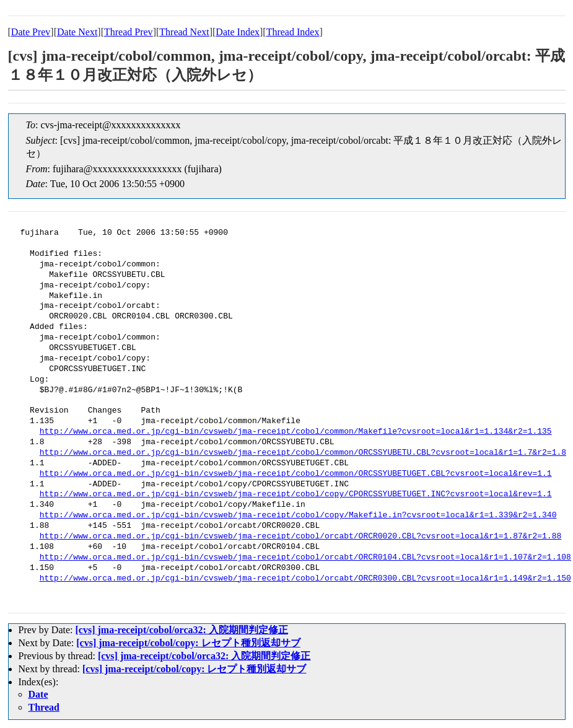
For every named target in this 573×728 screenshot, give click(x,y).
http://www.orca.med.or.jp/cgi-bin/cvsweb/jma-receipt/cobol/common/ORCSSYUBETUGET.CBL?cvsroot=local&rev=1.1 (296, 474)
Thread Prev (129, 32)
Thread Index (293, 32)
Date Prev (31, 32)
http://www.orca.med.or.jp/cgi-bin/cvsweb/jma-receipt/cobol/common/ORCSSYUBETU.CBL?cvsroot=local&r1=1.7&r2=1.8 (303, 453)
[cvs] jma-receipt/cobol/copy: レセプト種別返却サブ (188, 643)
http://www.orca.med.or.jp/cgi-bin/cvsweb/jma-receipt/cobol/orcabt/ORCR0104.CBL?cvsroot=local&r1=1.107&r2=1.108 (305, 558)
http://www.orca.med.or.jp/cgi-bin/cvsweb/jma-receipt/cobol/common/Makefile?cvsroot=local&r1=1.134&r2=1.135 (296, 432)
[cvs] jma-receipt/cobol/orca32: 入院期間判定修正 (181, 630)
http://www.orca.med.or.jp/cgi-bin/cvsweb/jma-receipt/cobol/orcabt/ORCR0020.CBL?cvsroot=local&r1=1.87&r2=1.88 (300, 537)
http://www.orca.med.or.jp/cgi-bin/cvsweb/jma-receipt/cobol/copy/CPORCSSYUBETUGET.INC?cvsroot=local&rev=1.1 (296, 494)
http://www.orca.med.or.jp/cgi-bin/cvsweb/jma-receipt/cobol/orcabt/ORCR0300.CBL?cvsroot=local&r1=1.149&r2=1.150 (305, 579)
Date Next (77, 32)
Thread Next (184, 32)
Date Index (238, 32)
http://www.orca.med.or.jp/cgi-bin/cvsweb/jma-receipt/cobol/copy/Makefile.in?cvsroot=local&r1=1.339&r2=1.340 (298, 515)
